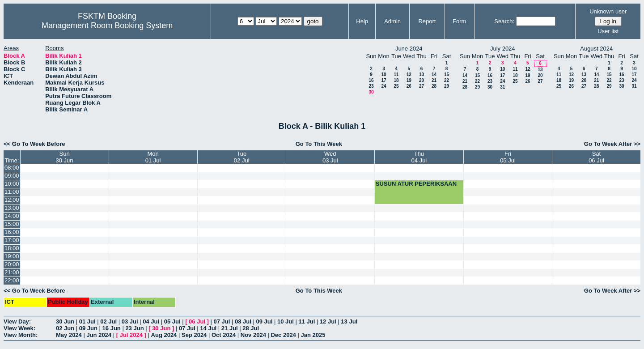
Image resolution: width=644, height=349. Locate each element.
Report (427, 21)
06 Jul (197, 321)
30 (371, 92)
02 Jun (65, 328)
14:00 (12, 216)
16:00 (12, 232)
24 (383, 86)
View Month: (21, 335)
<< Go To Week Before (34, 144)
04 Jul (151, 321)
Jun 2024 (99, 335)
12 (409, 74)
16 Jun (112, 328)
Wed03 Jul (330, 157)
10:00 (12, 184)
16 (371, 80)
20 (422, 80)
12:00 (12, 200)
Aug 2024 (164, 335)
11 (396, 74)
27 (422, 86)
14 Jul (208, 328)
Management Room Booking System (107, 26)
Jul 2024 (131, 335)
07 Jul (222, 321)
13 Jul (349, 321)
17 (383, 80)
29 (447, 86)
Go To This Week (319, 144)
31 (502, 87)
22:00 (12, 280)
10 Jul (286, 321)
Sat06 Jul (596, 157)
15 (447, 74)
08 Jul (243, 321)
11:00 (12, 192)
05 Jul (172, 321)
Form (459, 21)
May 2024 (69, 335)
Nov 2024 (253, 335)
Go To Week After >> (612, 144)
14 (434, 74)
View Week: (19, 328)
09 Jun (88, 328)
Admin (392, 21)
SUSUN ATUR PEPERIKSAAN (416, 184)
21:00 (12, 272)
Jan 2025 (313, 335)
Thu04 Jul (419, 157)
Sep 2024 (194, 335)
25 (396, 86)
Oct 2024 (224, 335)
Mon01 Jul (153, 157)
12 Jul (328, 321)
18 (396, 80)
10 (383, 74)
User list (608, 31)
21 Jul (230, 328)
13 (422, 74)
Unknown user (608, 11)
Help (362, 21)
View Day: (17, 321)
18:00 (12, 248)
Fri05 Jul (508, 157)
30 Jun (65, 321)
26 (409, 86)
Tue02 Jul (242, 157)
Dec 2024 (283, 335)
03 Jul (130, 321)
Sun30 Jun (65, 157)
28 (434, 86)
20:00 (12, 264)
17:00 (12, 240)
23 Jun (134, 328)
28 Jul (251, 328)
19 (409, 80)
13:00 (12, 208)
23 (371, 86)
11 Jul (307, 321)
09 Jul (264, 321)
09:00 (12, 176)
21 (434, 80)
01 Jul (87, 321)
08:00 (12, 168)
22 (447, 80)
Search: (504, 21)
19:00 (12, 256)
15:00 (12, 224)
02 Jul (108, 321)
